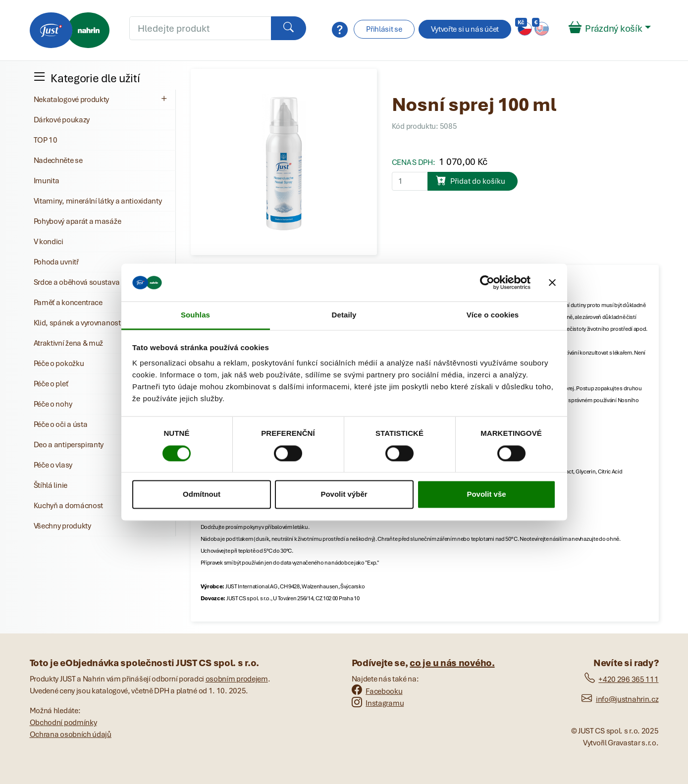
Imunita (47, 181)
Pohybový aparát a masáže (78, 221)
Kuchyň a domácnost (69, 506)
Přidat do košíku (471, 180)
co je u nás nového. (452, 663)
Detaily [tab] (344, 315)
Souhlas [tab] (195, 315)
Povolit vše (486, 495)
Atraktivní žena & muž (69, 343)
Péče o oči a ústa (61, 424)
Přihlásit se (384, 29)
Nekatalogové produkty (102, 99)
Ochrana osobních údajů (71, 734)
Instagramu (378, 703)
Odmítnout (202, 495)
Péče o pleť (51, 384)
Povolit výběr (344, 495)
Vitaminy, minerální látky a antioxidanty (98, 201)
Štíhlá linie (51, 485)
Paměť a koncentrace (68, 303)
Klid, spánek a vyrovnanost (77, 323)
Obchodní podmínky (63, 723)
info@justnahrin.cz (620, 699)
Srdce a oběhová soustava (77, 282)
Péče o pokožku (59, 364)
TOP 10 (46, 140)
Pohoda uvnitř (56, 262)
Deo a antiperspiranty (69, 445)
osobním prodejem (237, 679)
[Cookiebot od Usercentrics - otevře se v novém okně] (487, 282)
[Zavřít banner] (552, 282)
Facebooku (377, 691)
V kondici (49, 242)
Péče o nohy (53, 404)
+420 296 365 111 (622, 679)
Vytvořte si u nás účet (465, 29)
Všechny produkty (62, 526)
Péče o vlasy (53, 465)
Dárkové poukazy (62, 120)
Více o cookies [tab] (493, 315)
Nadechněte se (58, 160)
